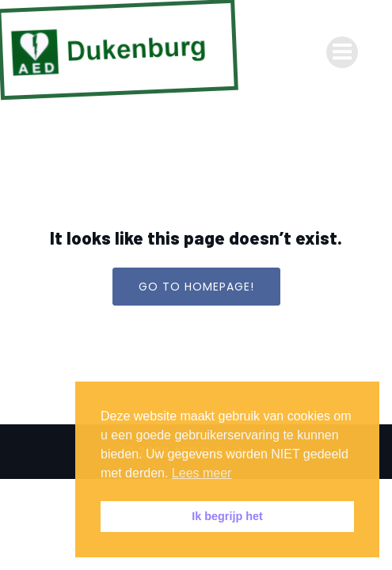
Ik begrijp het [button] (227, 516)
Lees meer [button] (202, 473)
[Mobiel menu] (342, 52)
